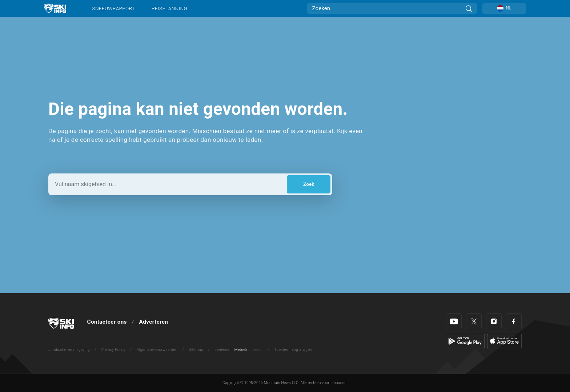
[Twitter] (474, 321)
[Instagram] (494, 321)
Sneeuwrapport (114, 8)
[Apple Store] (504, 341)
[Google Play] (465, 341)
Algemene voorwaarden (157, 350)
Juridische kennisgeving (69, 350)
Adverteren (154, 322)
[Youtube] (454, 321)
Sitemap (196, 350)
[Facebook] (514, 321)
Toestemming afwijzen (294, 350)
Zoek (309, 184)
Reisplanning (169, 8)
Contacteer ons (107, 322)
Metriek (241, 350)
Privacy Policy (113, 350)
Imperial (255, 350)
